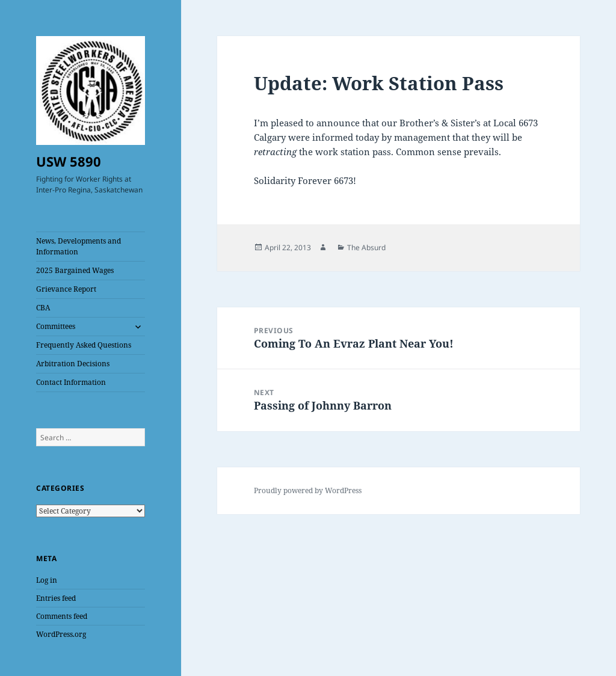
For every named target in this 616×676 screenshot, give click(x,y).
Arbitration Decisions (73, 364)
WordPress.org (61, 634)
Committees (56, 326)
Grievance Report (66, 289)
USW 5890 (69, 161)
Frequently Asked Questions (84, 345)
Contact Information (71, 382)
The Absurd (366, 247)
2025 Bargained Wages (75, 270)
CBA (43, 308)
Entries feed (56, 598)
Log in (47, 580)
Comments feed (62, 616)
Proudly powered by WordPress (308, 490)
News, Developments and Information (79, 246)
